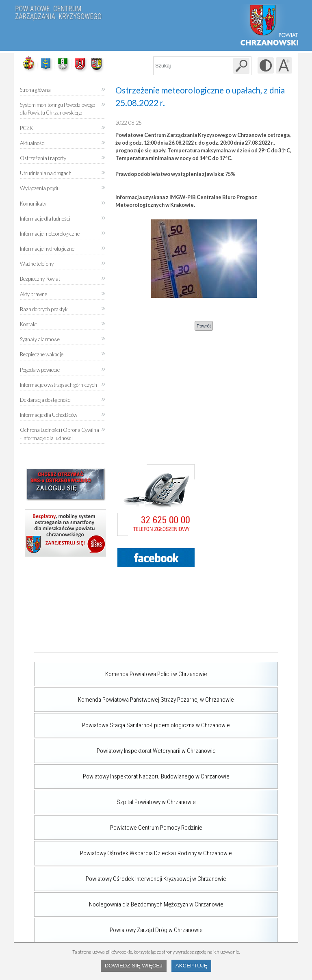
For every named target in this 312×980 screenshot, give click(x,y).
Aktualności (33, 143)
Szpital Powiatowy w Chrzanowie (115, 798)
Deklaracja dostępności (46, 400)
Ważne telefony (37, 264)
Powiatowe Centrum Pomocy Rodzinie (118, 823)
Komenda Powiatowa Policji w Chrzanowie (121, 670)
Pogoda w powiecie (40, 367)
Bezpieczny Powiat (40, 279)
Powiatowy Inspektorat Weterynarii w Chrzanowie (125, 746)
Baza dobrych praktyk (44, 309)
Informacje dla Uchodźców (49, 415)
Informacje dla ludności (45, 219)
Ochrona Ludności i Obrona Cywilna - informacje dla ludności (60, 434)
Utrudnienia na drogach (46, 173)
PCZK (26, 128)
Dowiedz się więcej (134, 966)
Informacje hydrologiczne (47, 249)
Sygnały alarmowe (40, 339)
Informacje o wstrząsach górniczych (58, 385)
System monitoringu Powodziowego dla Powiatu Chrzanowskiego (57, 109)
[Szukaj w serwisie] (241, 66)
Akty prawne (34, 294)
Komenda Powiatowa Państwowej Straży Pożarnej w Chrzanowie (134, 695)
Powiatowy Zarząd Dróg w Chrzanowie (118, 926)
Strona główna (35, 90)
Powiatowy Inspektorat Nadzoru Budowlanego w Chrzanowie (132, 772)
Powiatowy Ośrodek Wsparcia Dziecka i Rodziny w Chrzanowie (133, 849)
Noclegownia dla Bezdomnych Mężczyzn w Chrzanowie (129, 900)
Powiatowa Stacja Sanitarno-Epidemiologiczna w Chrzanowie (132, 721)
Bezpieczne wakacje (42, 354)
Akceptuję (192, 966)
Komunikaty (33, 204)
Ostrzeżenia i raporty (43, 158)
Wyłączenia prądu (40, 185)
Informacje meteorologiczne (50, 234)
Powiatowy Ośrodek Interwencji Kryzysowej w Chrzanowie (130, 874)
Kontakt (28, 324)
